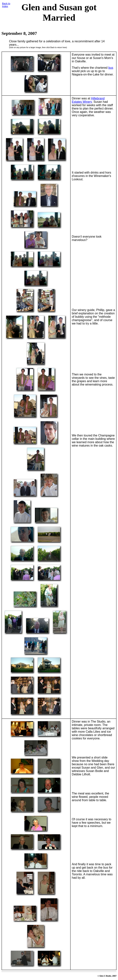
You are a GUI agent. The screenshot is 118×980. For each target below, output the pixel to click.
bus (111, 68)
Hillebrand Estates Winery (88, 100)
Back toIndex (6, 5)
